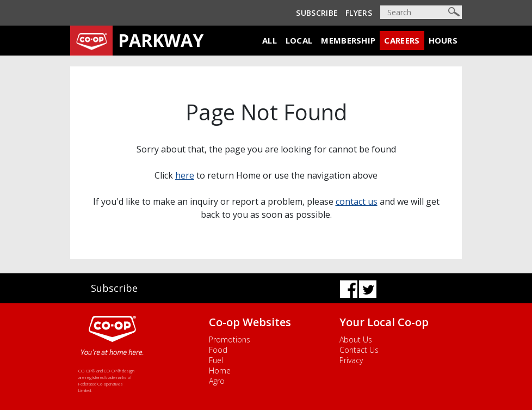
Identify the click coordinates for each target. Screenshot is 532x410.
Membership (348, 40)
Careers (402, 40)
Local (299, 40)
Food (218, 350)
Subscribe (317, 13)
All (270, 40)
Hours (443, 40)
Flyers (359, 13)
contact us (357, 201)
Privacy (351, 360)
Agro (217, 381)
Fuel (216, 360)
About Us (356, 339)
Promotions (230, 339)
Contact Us (359, 350)
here (185, 175)
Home (220, 371)
